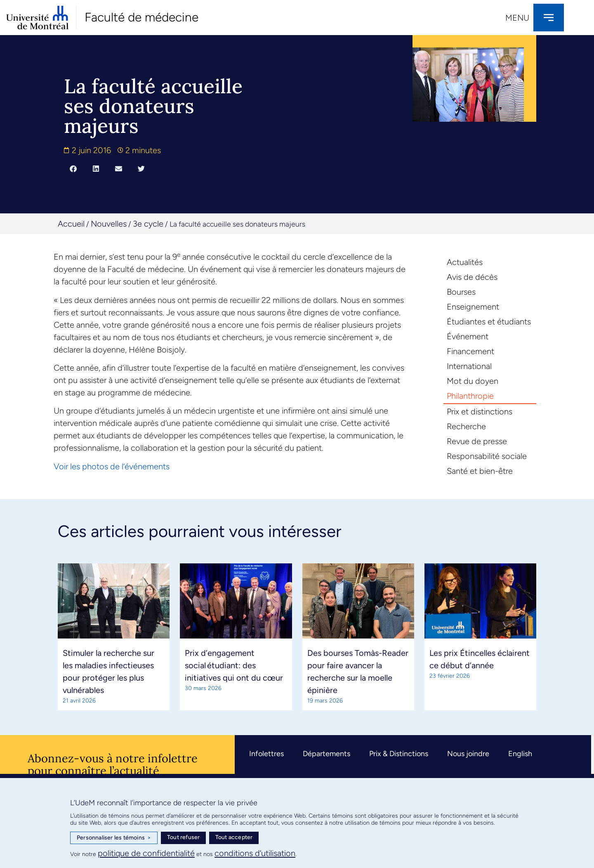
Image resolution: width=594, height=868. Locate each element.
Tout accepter (234, 837)
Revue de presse (477, 441)
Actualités (465, 262)
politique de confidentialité (146, 853)
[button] (73, 168)
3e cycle (148, 224)
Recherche (466, 426)
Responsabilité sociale (487, 456)
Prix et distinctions (480, 412)
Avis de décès (472, 277)
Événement (468, 336)
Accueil (71, 224)
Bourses (461, 292)
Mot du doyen (473, 381)
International (469, 366)
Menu (517, 18)
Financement (470, 351)
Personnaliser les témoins (114, 838)
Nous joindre (468, 754)
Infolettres (266, 754)
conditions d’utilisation (255, 853)
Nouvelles (109, 224)
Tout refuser (183, 837)
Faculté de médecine (141, 17)
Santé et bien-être (480, 471)
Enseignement (473, 307)
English (520, 754)
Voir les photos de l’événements (112, 466)
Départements (326, 754)
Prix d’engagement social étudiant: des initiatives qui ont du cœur (234, 665)
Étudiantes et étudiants (489, 322)
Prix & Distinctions (399, 754)
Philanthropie (470, 396)
